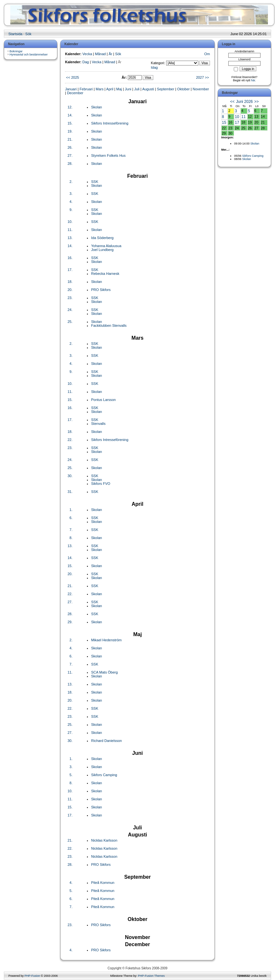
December (75, 93)
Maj (119, 89)
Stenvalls (98, 424)
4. (71, 202)
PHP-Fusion (32, 976)
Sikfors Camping (104, 775)
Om (207, 54)
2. (71, 182)
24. (70, 310)
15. (70, 123)
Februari (86, 89)
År (110, 54)
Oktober (183, 89)
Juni (128, 89)
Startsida (15, 34)
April (110, 89)
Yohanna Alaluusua (106, 246)
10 (237, 117)
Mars (100, 89)
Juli (137, 89)
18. (70, 282)
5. (71, 775)
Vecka (87, 54)
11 (243, 117)
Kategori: (158, 63)
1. (71, 510)
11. (70, 230)
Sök (28, 34)
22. (70, 440)
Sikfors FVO (101, 484)
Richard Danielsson (106, 741)
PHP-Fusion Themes (151, 976)
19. (70, 131)
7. (71, 530)
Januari (71, 89)
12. (70, 107)
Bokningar (16, 51)
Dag (86, 62)
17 (237, 123)
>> (256, 102)
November (201, 89)
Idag (154, 67)
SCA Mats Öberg (104, 672)
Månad (100, 54)
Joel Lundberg (102, 250)
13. (70, 238)
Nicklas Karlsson (104, 840)
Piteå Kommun (103, 883)
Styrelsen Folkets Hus (108, 155)
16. (70, 258)
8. (71, 538)
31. (70, 492)
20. (70, 290)
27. (70, 155)
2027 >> (203, 77)
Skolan (97, 107)
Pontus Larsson (103, 400)
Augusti (148, 89)
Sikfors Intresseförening (110, 123)
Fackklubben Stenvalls (109, 325)
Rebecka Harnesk (105, 274)
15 (224, 123)
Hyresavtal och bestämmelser (29, 55)
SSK (95, 182)
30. (70, 476)
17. (70, 270)
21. (70, 139)
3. (71, 194)
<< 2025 (72, 77)
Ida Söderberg (102, 238)
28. (70, 164)
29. (70, 622)
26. (70, 147)
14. (70, 115)
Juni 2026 (244, 102)
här (253, 80)
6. (71, 518)
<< (232, 102)
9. (71, 210)
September (166, 89)
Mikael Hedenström (106, 640)
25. (70, 322)
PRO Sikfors (101, 290)
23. (70, 298)
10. (70, 222)
